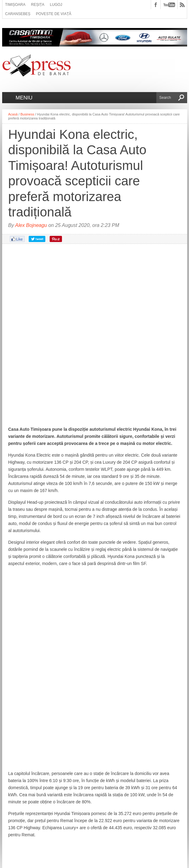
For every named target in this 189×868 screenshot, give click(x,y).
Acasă (13, 114)
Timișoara (15, 5)
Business (27, 114)
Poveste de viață (54, 14)
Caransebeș (18, 14)
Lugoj (56, 5)
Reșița (38, 5)
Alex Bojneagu (31, 225)
